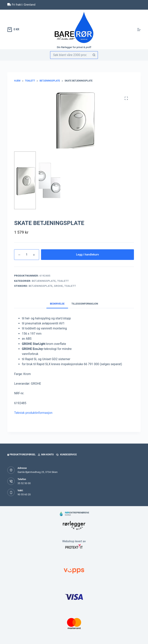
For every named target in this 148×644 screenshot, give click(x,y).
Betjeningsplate (44, 281)
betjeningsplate (41, 286)
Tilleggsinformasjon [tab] (85, 304)
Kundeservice (66, 455)
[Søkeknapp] (94, 55)
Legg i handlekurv (88, 255)
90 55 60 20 (24, 494)
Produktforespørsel (21, 455)
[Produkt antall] (27, 255)
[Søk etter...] (70, 55)
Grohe (58, 286)
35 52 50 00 (24, 483)
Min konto (46, 455)
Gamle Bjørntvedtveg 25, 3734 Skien (38, 472)
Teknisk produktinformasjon (33, 413)
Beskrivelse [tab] (57, 304)
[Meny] (139, 30)
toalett (70, 286)
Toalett (63, 281)
